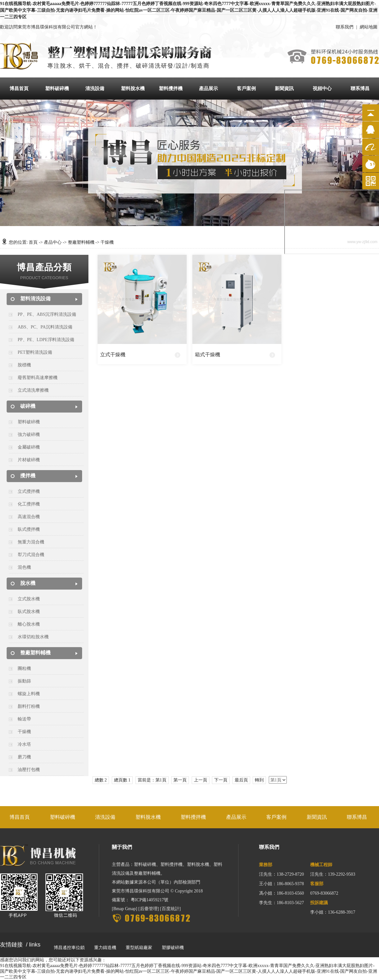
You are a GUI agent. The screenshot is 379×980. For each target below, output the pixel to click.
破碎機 (28, 406)
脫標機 (24, 365)
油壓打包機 (29, 770)
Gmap (130, 909)
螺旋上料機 (29, 694)
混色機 (24, 567)
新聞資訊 (284, 89)
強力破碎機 (29, 435)
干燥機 (24, 732)
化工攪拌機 (29, 504)
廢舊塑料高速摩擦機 (38, 378)
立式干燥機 (113, 355)
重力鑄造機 (105, 948)
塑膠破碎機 (173, 948)
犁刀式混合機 (31, 555)
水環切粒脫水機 (33, 637)
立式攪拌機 (29, 491)
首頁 (33, 242)
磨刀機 (24, 757)
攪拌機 (28, 476)
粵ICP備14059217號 (150, 900)
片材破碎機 (29, 460)
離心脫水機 (29, 624)
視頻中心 (322, 89)
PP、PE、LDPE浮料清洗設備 (46, 340)
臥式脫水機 (29, 612)
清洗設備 (95, 89)
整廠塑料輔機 (81, 242)
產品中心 (53, 242)
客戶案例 (246, 89)
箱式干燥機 (208, 355)
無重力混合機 (31, 542)
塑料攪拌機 (171, 89)
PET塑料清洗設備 (35, 352)
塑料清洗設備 (35, 299)
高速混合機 (29, 517)
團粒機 (24, 668)
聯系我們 (345, 27)
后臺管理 (149, 909)
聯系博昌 (360, 89)
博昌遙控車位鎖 (69, 948)
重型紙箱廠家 (139, 948)
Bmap (119, 909)
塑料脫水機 (133, 89)
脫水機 (28, 583)
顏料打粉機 (29, 706)
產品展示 (208, 89)
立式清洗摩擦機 (33, 390)
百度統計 (171, 909)
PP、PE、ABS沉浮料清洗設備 (47, 314)
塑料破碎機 (57, 89)
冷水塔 (24, 744)
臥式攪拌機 (29, 529)
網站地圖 (369, 27)
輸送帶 (24, 719)
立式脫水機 (29, 599)
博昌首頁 (19, 89)
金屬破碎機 (29, 447)
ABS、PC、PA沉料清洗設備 (45, 327)
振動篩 (24, 681)
